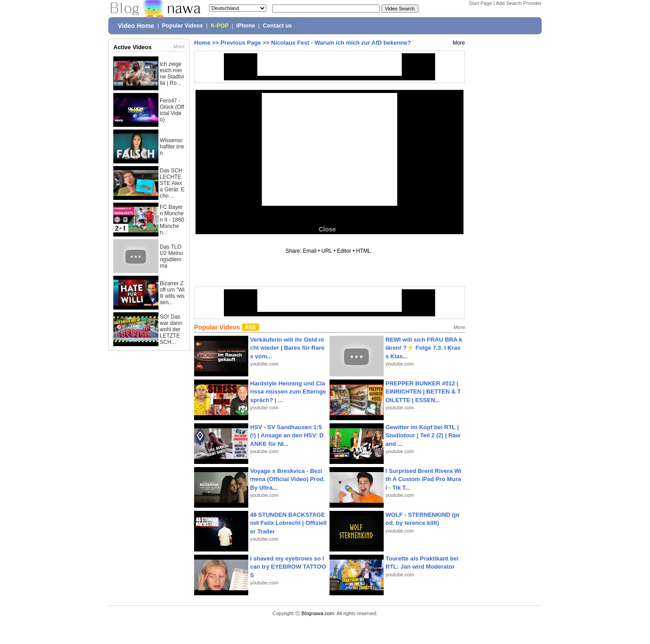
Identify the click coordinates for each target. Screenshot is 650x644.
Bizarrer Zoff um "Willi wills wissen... (172, 293)
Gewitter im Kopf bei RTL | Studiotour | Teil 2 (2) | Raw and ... (423, 435)
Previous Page (241, 43)
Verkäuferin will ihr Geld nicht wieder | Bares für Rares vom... (287, 348)
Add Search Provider (519, 3)
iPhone (246, 26)
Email (310, 251)
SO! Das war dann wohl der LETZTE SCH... (171, 329)
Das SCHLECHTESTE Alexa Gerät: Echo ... (172, 183)
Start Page (480, 3)
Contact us (277, 26)
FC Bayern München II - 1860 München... (172, 220)
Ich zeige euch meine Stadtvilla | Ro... (172, 74)
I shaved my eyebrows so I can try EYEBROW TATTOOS (288, 567)
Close (327, 229)
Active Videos (132, 47)
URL (327, 251)
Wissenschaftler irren (172, 147)
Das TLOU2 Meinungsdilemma (171, 256)
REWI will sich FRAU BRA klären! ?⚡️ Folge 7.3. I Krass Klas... (424, 348)
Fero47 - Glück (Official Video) (172, 110)
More (179, 46)
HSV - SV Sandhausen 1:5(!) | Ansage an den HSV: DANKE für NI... (287, 435)
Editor (344, 251)
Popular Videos (183, 26)
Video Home (136, 26)
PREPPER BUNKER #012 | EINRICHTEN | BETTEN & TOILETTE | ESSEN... (423, 391)
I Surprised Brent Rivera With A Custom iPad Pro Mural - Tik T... (423, 479)
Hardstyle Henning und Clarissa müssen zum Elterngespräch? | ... (288, 391)
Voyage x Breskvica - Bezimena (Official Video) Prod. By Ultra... (288, 479)
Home (202, 43)
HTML (363, 251)
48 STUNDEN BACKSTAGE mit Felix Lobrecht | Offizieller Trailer (288, 523)
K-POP (220, 26)
